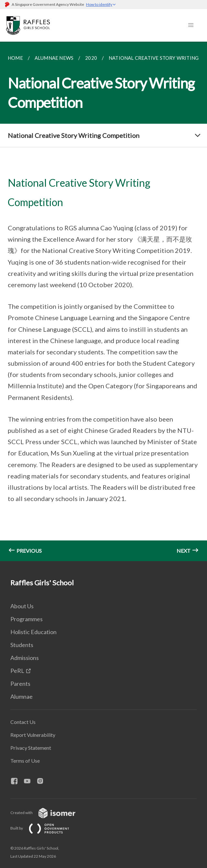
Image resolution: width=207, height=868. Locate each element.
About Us (22, 606)
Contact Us (23, 722)
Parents (20, 684)
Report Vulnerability (33, 735)
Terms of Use (25, 761)
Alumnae (22, 696)
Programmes (27, 619)
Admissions (25, 658)
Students (22, 645)
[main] (103, 301)
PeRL (17, 671)
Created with (48, 813)
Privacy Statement (31, 748)
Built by (45, 828)
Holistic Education (33, 632)
